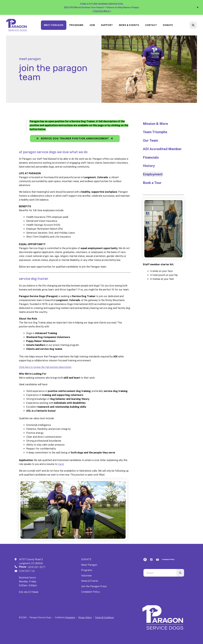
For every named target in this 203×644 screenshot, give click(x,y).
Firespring (70, 617)
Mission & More (155, 124)
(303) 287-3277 (37, 567)
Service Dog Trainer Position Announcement (75, 139)
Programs (76, 25)
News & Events (129, 25)
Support (107, 25)
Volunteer (87, 576)
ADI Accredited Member (162, 149)
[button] (198, 7)
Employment (153, 174)
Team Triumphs (155, 132)
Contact (151, 25)
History (149, 166)
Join (92, 25)
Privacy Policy (85, 617)
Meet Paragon (54, 25)
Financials (151, 157)
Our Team (150, 140)
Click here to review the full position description (45, 367)
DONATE (86, 559)
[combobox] (160, 573)
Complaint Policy (91, 592)
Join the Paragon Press (94, 586)
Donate (168, 25)
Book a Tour (152, 183)
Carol (61, 464)
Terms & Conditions (104, 617)
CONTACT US (27, 571)
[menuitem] (54, 25)
